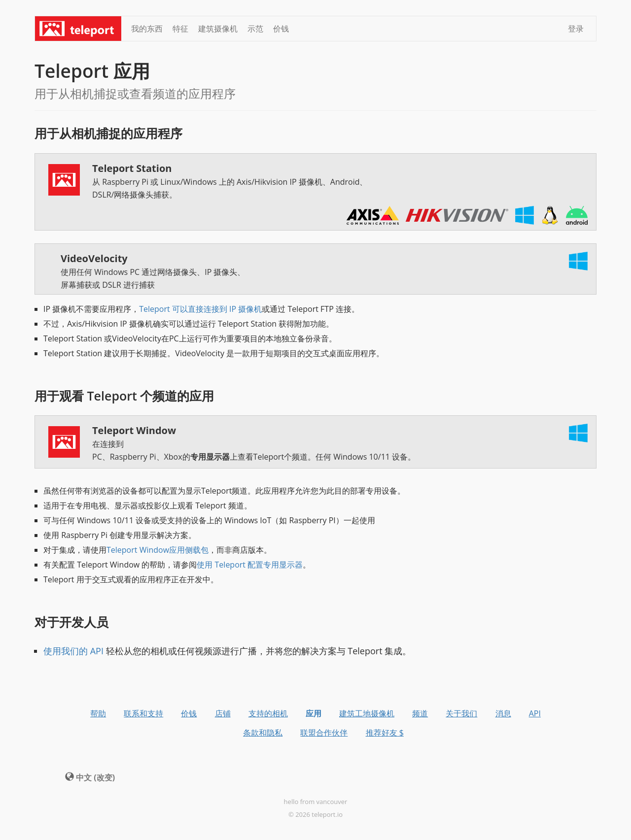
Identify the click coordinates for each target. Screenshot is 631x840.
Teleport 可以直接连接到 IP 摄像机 (200, 309)
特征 (180, 29)
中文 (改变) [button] (90, 777)
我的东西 (147, 29)
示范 (255, 29)
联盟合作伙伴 (324, 733)
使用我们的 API (73, 651)
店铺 (223, 713)
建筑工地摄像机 (367, 713)
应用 (314, 713)
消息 (503, 713)
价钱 (281, 29)
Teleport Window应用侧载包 (158, 550)
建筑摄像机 (218, 29)
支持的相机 (268, 713)
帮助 (98, 713)
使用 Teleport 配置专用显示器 (250, 565)
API (535, 713)
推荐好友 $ (385, 733)
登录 (576, 29)
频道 (420, 713)
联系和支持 (143, 713)
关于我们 (461, 713)
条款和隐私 (263, 733)
